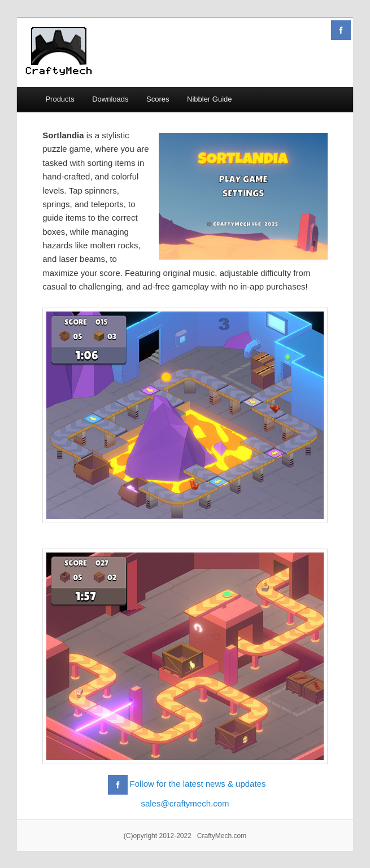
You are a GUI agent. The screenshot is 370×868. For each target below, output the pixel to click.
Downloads (110, 99)
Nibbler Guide (210, 99)
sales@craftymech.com (185, 803)
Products (60, 99)
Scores (158, 99)
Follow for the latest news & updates (198, 784)
